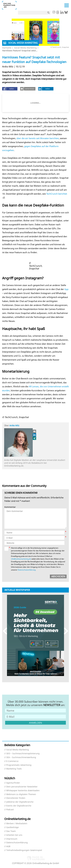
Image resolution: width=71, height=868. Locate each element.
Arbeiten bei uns (14, 835)
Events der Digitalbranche (19, 806)
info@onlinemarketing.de (21, 559)
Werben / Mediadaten (17, 824)
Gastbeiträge (12, 827)
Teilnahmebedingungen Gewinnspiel (24, 850)
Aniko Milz (14, 425)
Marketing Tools (14, 769)
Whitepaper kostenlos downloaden (23, 791)
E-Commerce (12, 761)
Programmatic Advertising (19, 765)
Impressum (12, 839)
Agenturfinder (13, 783)
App (66, 289)
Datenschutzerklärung (27, 570)
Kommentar (10, 507)
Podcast (10, 810)
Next (65, 631)
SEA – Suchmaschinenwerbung (21, 757)
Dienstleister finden (16, 798)
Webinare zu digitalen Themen (21, 794)
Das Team (11, 831)
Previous (6, 631)
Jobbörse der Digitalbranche (20, 802)
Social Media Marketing (25, 48)
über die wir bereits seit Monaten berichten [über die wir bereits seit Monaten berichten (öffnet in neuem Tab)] (38, 138)
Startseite (7, 48)
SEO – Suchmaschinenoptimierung (23, 754)
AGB (8, 846)
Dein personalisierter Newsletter (22, 787)
